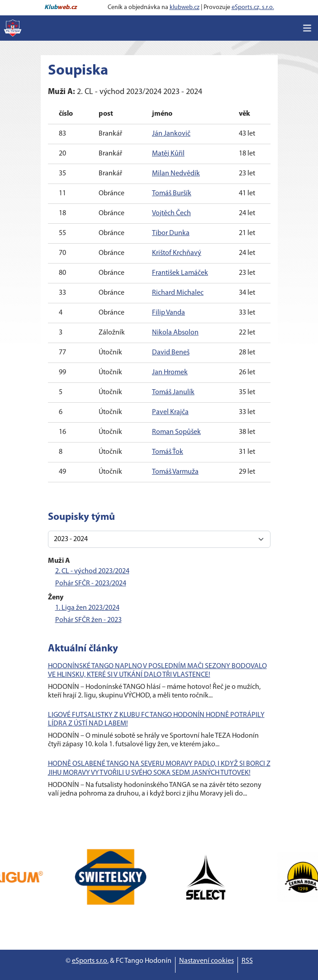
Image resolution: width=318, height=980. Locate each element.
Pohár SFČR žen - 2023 (88, 620)
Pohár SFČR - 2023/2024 (91, 584)
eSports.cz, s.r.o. (253, 7)
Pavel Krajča (170, 412)
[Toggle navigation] (307, 28)
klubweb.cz (185, 7)
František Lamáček (180, 273)
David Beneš (171, 353)
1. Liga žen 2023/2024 (87, 608)
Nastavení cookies (206, 961)
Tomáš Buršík (172, 193)
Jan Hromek (170, 372)
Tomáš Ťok (168, 452)
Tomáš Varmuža (175, 472)
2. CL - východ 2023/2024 (92, 571)
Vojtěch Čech (171, 213)
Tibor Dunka (171, 233)
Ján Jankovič (171, 134)
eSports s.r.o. (90, 961)
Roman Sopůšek (176, 432)
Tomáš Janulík (173, 392)
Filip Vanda (168, 313)
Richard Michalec (178, 293)
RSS (247, 961)
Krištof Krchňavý (177, 253)
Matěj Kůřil (168, 154)
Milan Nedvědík (176, 174)
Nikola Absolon (175, 333)
